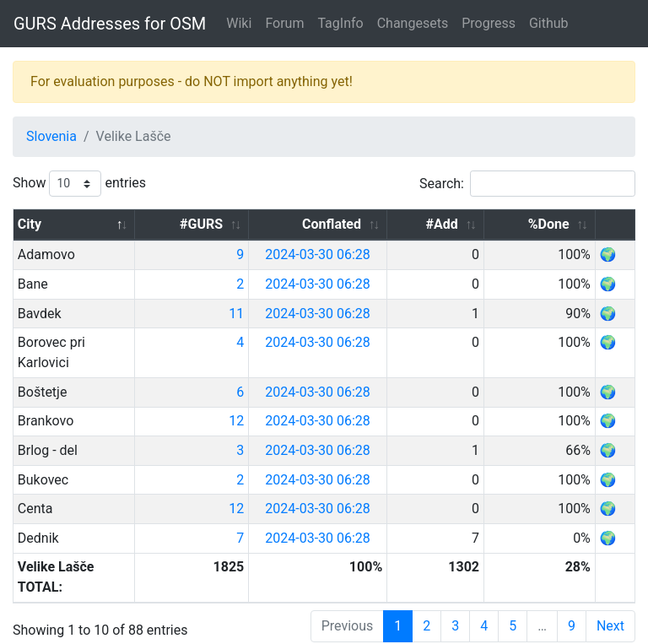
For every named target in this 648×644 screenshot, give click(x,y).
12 (303, 400)
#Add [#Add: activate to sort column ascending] (479, 224)
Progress (489, 23)
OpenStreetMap (136, 630)
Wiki (239, 23)
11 (303, 314)
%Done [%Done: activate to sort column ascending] (558, 224)
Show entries (79, 184)
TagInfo (340, 23)
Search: (527, 184)
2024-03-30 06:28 (382, 254)
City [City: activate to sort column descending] (30, 224)
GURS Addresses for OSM (110, 24)
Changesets (413, 23)
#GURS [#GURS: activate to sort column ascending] (268, 224)
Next (610, 585)
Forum (284, 23)
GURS (67, 630)
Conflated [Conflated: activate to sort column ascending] (392, 224)
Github (549, 23)
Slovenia (51, 136)
